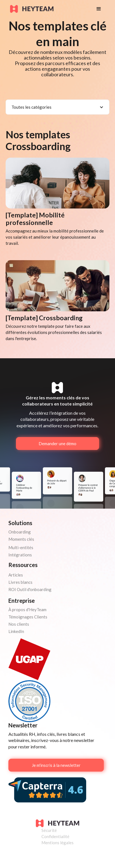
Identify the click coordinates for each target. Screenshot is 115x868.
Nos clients (19, 624)
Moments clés (21, 539)
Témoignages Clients (28, 617)
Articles (16, 575)
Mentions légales (57, 843)
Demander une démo (57, 444)
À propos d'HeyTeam (27, 610)
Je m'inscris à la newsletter (56, 765)
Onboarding (20, 532)
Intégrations (20, 555)
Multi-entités (21, 547)
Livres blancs (20, 582)
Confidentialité (55, 836)
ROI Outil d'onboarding (30, 589)
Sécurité (49, 830)
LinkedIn (16, 631)
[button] (99, 9)
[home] (48, 9)
